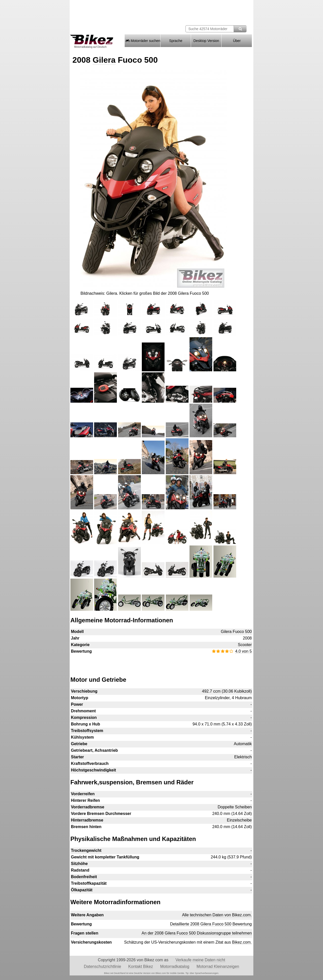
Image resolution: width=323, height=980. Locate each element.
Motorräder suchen (142, 41)
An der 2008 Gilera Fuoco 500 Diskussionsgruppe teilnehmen (197, 933)
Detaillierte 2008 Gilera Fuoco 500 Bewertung (211, 924)
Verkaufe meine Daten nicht (200, 960)
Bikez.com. (242, 942)
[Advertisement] (161, 663)
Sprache (176, 41)
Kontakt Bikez (141, 966)
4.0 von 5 (244, 651)
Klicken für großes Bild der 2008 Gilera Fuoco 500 (164, 293)
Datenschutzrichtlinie (102, 966)
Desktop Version (206, 41)
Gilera (104, 60)
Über (237, 41)
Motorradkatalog (175, 966)
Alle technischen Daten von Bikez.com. (217, 915)
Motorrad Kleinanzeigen (218, 966)
